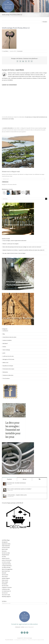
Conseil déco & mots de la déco (9, 337)
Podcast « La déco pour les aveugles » (11, 244)
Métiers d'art (5, 363)
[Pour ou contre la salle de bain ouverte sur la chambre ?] (5, 489)
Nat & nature (5, 577)
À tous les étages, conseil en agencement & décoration (15, 241)
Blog (4, 334)
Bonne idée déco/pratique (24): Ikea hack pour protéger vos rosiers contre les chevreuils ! (22, 247)
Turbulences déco (6, 589)
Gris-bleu (4, 557)
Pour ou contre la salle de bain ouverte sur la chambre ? (19, 489)
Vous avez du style (6, 595)
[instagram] (25, 633)
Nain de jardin (5, 575)
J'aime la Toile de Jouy (7, 560)
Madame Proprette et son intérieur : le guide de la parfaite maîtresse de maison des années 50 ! (24, 250)
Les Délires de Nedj (6, 567)
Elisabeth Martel (5, 555)
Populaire (9, 479)
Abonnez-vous (5, 182)
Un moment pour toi (6, 591)
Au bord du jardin (6, 548)
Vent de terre (5, 593)
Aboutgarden (5, 542)
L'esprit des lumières (6, 564)
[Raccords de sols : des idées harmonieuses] (5, 483)
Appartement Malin (6, 544)
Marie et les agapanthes (7, 569)
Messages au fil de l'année (8, 359)
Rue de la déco (5, 586)
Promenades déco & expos (8, 369)
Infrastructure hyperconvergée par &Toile (36, 640)
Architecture (5, 331)
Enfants (4, 347)
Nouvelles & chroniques (8, 366)
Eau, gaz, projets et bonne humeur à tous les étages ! (14, 253)
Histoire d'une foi (6, 558)
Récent (25, 479)
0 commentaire (20, 51)
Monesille (4, 573)
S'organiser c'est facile (7, 587)
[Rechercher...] (24, 199)
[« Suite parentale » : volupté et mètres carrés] (5, 495)
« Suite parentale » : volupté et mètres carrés (17, 495)
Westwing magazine (6, 597)
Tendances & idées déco (8, 375)
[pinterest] (27, 633)
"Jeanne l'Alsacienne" (29, 627)
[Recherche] (46, 199)
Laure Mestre (6, 51)
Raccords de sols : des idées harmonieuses (16, 483)
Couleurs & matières (7, 340)
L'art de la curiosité (6, 562)
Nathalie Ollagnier (6, 578)
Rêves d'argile (5, 582)
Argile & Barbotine (6, 546)
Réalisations (5, 372)
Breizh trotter (5, 549)
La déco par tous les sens (8, 356)
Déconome (4, 551)
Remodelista (5, 584)
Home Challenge (6, 350)
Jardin (4, 353)
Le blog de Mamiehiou (7, 566)
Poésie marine (5, 580)
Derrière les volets (6, 553)
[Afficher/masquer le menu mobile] (46, 1)
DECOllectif (5, 343)
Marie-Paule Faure (6, 571)
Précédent (45, 22)
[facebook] (22, 633)
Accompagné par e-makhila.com (20, 640)
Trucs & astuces (6, 378)
